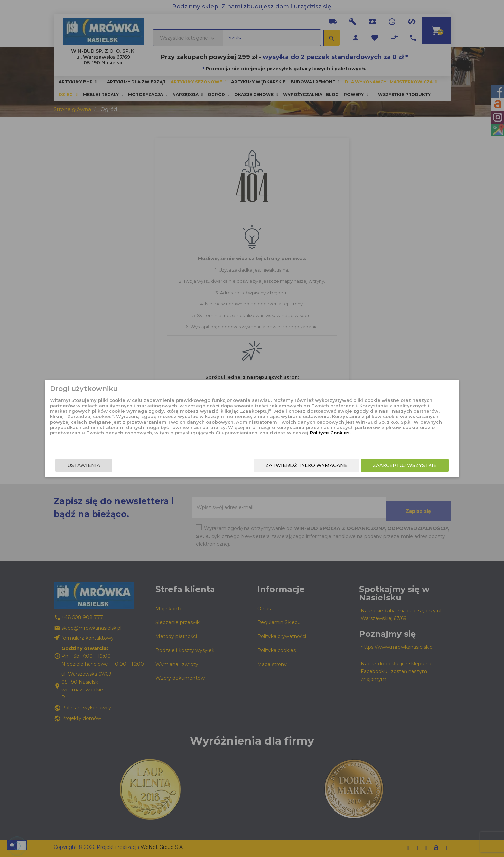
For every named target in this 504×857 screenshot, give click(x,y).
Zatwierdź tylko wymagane (265, 467)
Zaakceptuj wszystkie (363, 467)
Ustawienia (125, 467)
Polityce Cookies (247, 442)
